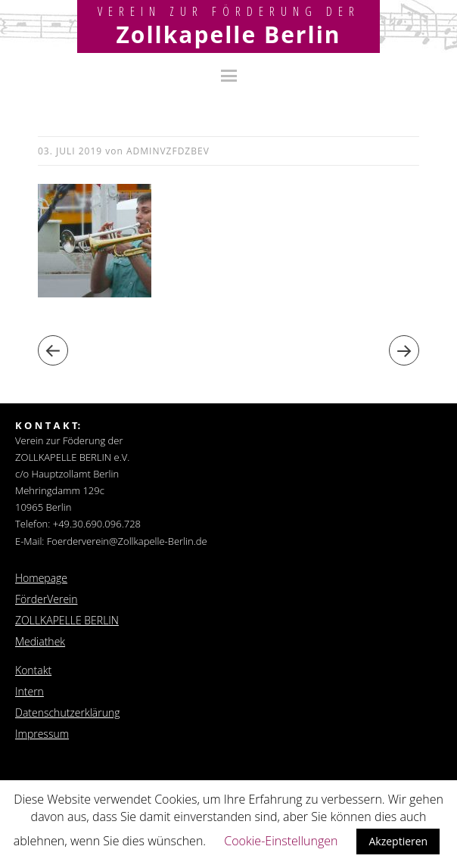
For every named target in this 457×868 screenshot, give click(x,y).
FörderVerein (47, 599)
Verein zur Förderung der (229, 11)
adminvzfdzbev (168, 151)
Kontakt (33, 670)
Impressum (42, 734)
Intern (30, 691)
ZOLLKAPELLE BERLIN (67, 620)
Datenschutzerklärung (68, 712)
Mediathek (40, 641)
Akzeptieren (398, 841)
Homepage (41, 578)
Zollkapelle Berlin (228, 34)
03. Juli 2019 (70, 151)
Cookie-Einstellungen (281, 841)
